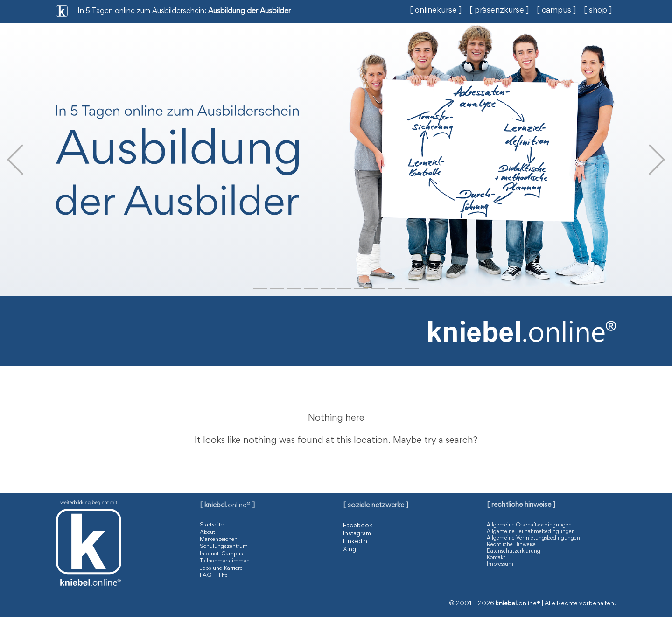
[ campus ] (556, 11)
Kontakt (496, 558)
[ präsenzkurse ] (499, 11)
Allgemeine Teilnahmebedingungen (531, 532)
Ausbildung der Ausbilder (249, 11)
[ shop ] (598, 11)
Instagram (357, 534)
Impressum (500, 564)
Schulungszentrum (224, 547)
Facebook (358, 526)
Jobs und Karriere (221, 569)
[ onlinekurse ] (436, 11)
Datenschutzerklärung (514, 551)
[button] (15, 160)
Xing (350, 550)
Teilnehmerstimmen (225, 561)
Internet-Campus (221, 554)
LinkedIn (355, 542)
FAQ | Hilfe (214, 576)
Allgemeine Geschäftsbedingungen (529, 525)
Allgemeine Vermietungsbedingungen (533, 538)
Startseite (212, 525)
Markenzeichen (219, 540)
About (207, 533)
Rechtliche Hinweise (511, 545)
